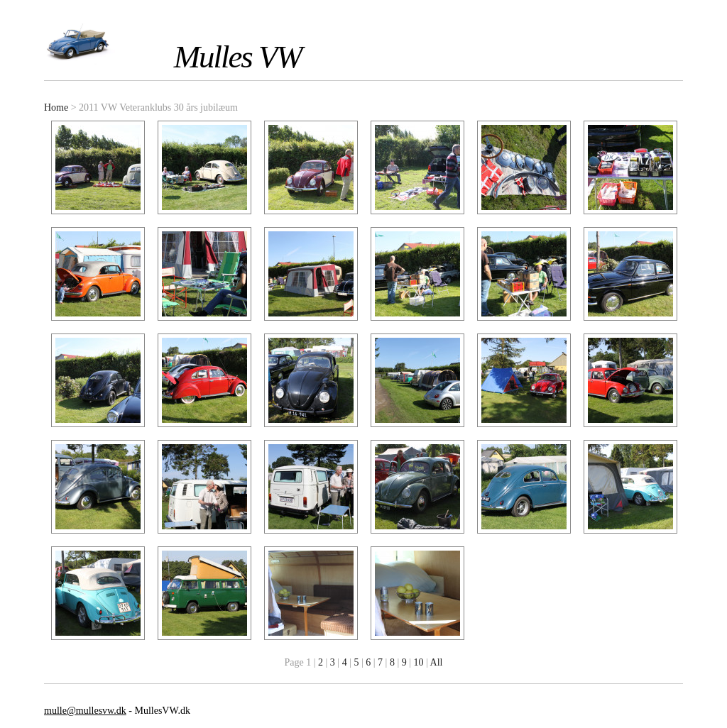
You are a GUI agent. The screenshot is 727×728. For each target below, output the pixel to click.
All (437, 662)
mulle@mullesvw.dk (85, 711)
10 (419, 662)
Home (56, 107)
